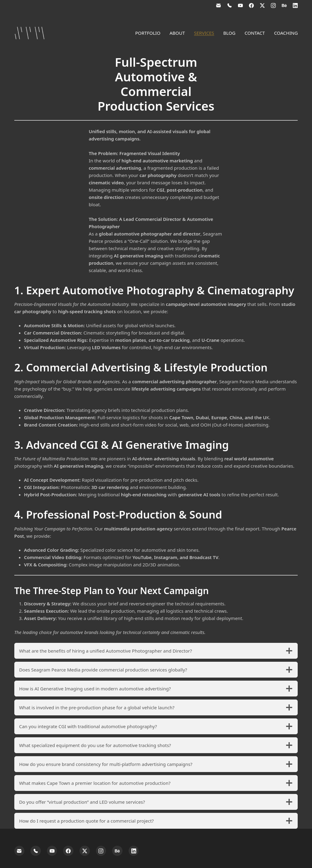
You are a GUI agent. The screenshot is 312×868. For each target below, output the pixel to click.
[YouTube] (240, 5)
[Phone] (229, 5)
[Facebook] (251, 5)
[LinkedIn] (295, 5)
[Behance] (284, 5)
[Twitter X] (262, 5)
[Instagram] (273, 5)
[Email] (218, 5)
